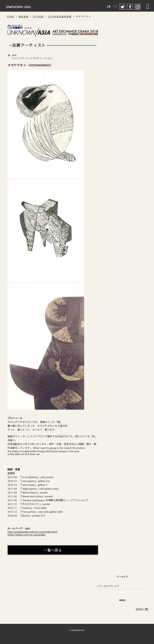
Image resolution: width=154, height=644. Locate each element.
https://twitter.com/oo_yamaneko (26, 535)
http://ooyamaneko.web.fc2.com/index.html (32, 532)
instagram (138, 7)
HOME (11, 17)
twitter (122, 7)
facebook (130, 7)
